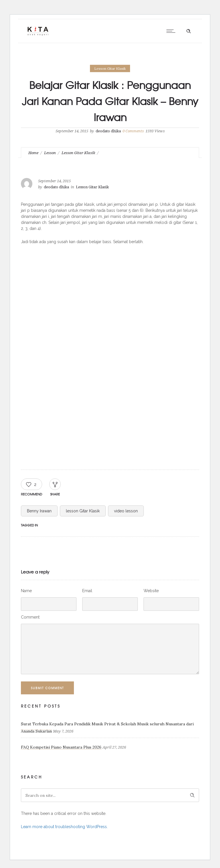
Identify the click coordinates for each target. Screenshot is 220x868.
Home (33, 153)
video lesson (126, 511)
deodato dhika (108, 131)
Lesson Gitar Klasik (78, 153)
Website (151, 591)
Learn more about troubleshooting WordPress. (64, 827)
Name (26, 591)
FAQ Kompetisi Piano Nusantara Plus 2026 (61, 747)
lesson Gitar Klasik (83, 511)
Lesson (50, 153)
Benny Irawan (39, 511)
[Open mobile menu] (172, 31)
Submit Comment (47, 688)
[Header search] (188, 31)
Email (87, 591)
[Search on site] (110, 795)
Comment (30, 617)
